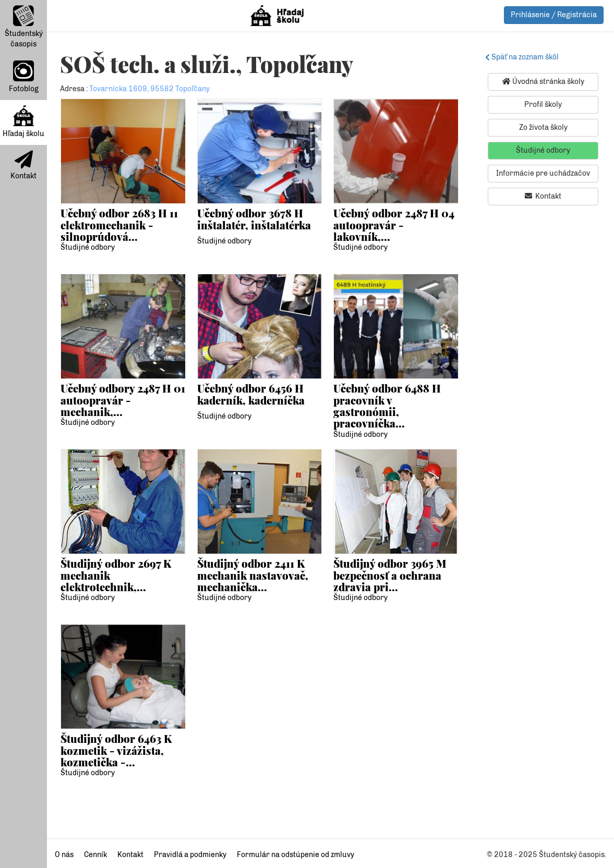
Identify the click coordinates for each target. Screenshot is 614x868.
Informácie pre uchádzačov (543, 173)
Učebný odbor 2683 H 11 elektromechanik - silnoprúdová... (119, 225)
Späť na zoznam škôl (523, 57)
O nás (64, 855)
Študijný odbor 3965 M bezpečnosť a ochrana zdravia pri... (390, 575)
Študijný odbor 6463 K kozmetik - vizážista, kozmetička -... (116, 750)
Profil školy (543, 105)
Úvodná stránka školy (543, 81)
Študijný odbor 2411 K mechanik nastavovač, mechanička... (253, 575)
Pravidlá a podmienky (190, 855)
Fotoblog (24, 77)
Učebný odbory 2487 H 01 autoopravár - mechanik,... (123, 400)
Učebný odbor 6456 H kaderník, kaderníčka (251, 394)
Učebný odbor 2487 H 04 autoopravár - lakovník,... (394, 225)
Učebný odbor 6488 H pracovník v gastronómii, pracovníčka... (387, 406)
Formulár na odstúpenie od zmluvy (296, 855)
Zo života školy (543, 127)
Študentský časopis (24, 27)
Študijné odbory (88, 247)
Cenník (95, 855)
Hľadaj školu (23, 122)
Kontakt (23, 165)
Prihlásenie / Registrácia (554, 15)
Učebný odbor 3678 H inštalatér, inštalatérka (254, 219)
